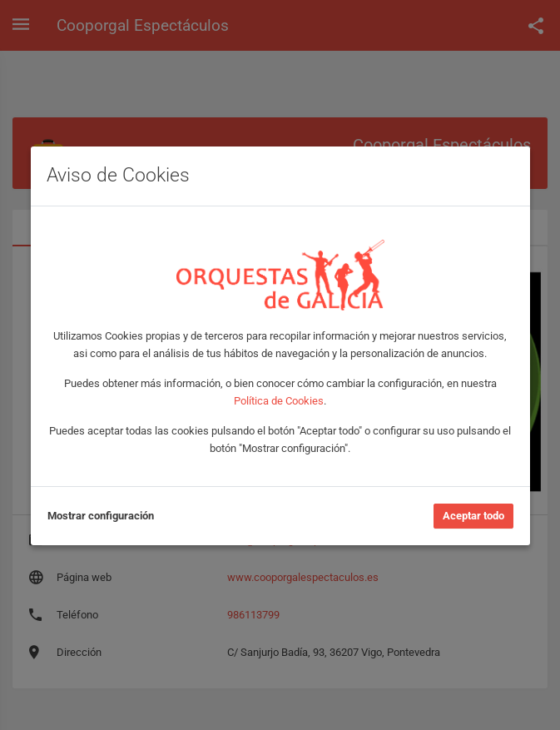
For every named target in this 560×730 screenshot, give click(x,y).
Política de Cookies (279, 401)
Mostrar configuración (101, 516)
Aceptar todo (473, 516)
